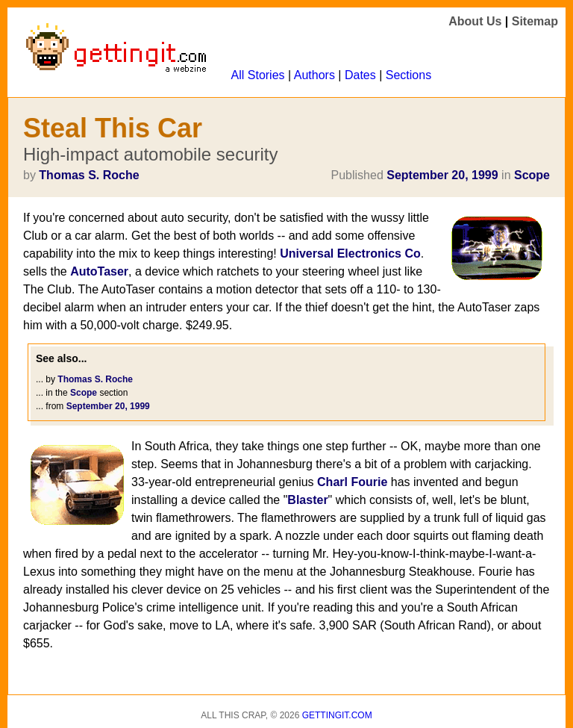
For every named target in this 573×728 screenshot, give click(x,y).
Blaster (307, 500)
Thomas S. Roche (89, 175)
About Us (475, 21)
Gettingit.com (337, 715)
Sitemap (535, 21)
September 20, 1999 (442, 175)
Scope (532, 175)
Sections (408, 75)
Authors (314, 75)
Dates (360, 75)
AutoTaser (99, 271)
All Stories (258, 75)
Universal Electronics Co (350, 253)
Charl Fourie (352, 482)
